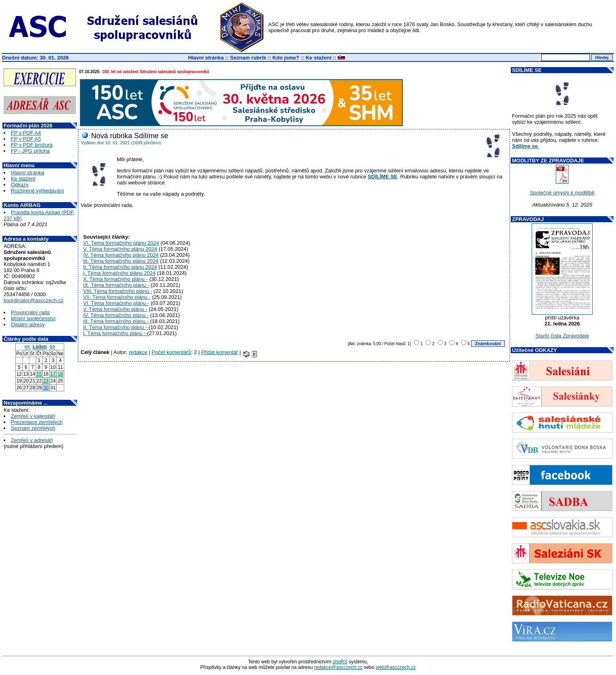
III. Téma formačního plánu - (117, 321)
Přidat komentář (220, 352)
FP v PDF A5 (26, 139)
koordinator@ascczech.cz (34, 300)
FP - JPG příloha (30, 151)
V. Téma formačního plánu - (115, 309)
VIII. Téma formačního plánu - (118, 291)
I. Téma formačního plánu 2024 (119, 273)
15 (39, 374)
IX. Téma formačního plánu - (116, 285)
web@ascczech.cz (396, 667)
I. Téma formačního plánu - (115, 333)
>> (52, 347)
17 (53, 374)
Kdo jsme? (286, 58)
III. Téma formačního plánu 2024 (121, 261)
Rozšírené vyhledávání (37, 191)
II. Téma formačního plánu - (116, 327)
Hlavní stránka (206, 58)
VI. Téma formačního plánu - (116, 303)
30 (46, 388)
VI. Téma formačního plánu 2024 (121, 243)
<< (27, 347)
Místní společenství (33, 318)
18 (60, 374)
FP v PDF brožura (32, 145)
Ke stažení (318, 58)
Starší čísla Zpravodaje (562, 336)
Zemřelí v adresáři (32, 440)
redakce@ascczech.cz (338, 667)
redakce (138, 352)
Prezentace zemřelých (37, 422)
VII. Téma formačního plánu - (117, 297)
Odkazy (20, 185)
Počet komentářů (171, 352)
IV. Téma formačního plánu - (116, 315)
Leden (40, 347)
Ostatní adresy (28, 324)
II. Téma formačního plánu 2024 (120, 267)
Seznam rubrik (248, 58)
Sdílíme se (525, 146)
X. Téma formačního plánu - (115, 279)
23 (46, 381)
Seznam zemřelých (33, 428)
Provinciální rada (30, 312)
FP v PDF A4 (26, 133)
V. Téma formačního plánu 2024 (120, 249)
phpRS (340, 662)
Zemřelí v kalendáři (33, 416)
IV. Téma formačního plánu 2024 (121, 255)
